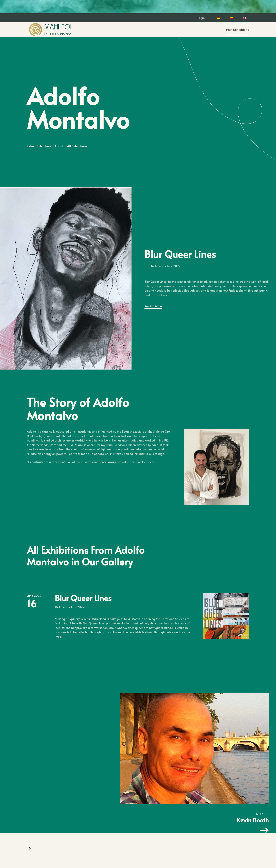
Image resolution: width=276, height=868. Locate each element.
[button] (29, 849)
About (59, 146)
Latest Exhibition (39, 146)
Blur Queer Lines (83, 598)
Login (201, 18)
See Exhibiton (153, 306)
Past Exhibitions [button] (238, 30)
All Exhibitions (77, 146)
